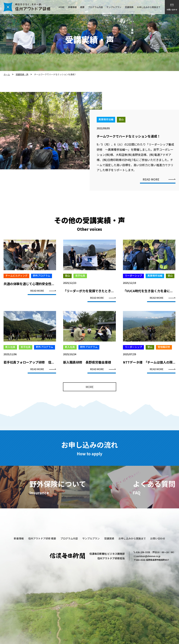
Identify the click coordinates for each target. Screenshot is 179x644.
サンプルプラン (114, 7)
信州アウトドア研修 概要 (42, 538)
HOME (62, 7)
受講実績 (129, 7)
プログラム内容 (95, 7)
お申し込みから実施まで (149, 7)
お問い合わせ (172, 9)
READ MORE (151, 187)
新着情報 (72, 7)
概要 (82, 7)
